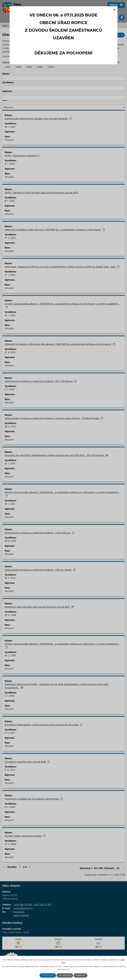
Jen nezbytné (65, 975)
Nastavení (81, 975)
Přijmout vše (48, 975)
